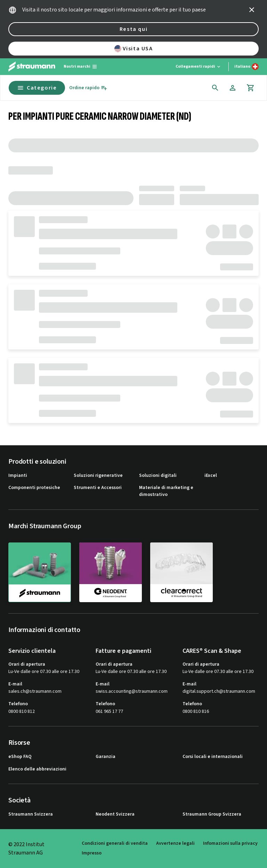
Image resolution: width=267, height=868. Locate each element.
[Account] (233, 88)
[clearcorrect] (181, 572)
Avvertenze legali (175, 844)
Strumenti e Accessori (98, 488)
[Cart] (251, 88)
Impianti (18, 476)
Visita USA (134, 49)
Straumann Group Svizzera (212, 814)
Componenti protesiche (34, 488)
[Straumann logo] (32, 67)
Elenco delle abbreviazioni (37, 769)
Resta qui (133, 29)
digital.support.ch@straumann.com (219, 692)
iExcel (211, 476)
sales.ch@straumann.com (35, 692)
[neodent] (111, 572)
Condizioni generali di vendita (115, 844)
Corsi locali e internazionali (213, 757)
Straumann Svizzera (31, 814)
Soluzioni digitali (158, 476)
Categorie (37, 88)
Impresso (92, 853)
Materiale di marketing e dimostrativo (166, 491)
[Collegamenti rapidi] (199, 67)
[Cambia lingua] (246, 67)
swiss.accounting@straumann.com (132, 692)
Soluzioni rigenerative (98, 476)
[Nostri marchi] (80, 67)
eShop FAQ (20, 757)
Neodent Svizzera (115, 814)
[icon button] (252, 10)
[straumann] (40, 572)
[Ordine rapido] (88, 88)
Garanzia (106, 757)
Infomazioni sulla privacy (230, 844)
